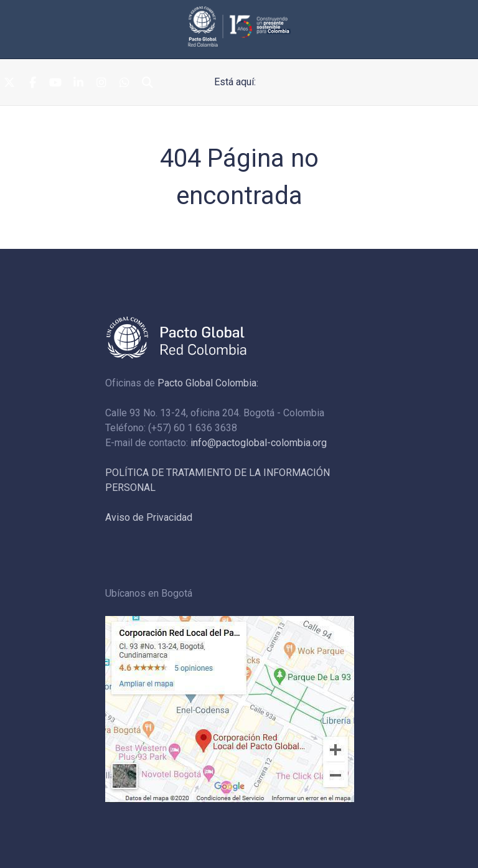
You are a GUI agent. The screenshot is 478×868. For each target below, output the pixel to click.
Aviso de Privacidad (149, 517)
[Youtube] (55, 83)
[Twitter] (9, 83)
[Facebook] (32, 83)
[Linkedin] (78, 83)
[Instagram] (101, 83)
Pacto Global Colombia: (208, 383)
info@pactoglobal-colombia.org (259, 443)
